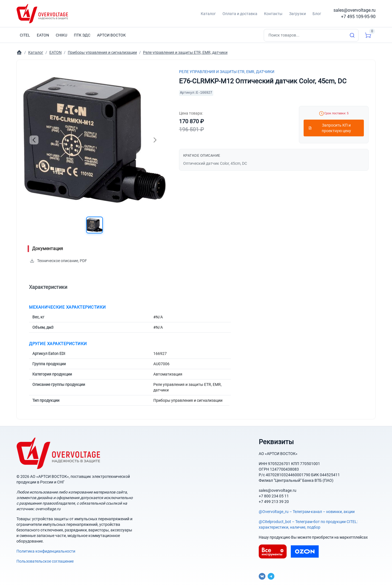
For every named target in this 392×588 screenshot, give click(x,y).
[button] (95, 225)
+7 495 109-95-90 (358, 17)
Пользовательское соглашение (45, 561)
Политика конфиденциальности (46, 551)
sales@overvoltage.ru (355, 10)
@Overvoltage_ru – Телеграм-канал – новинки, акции (307, 512)
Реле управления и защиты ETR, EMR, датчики (227, 72)
